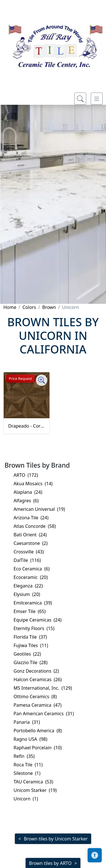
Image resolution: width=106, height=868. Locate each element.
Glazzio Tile (31, 662)
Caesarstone (31, 543)
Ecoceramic (31, 577)
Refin (24, 756)
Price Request (20, 378)
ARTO (26, 475)
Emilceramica (33, 603)
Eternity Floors (34, 628)
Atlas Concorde (35, 526)
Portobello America (38, 731)
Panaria (27, 722)
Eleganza (28, 586)
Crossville (29, 552)
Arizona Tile (31, 518)
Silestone (27, 773)
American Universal (39, 509)
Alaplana (28, 492)
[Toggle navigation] (97, 99)
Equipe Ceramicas (38, 620)
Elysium (27, 594)
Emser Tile (30, 611)
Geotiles (27, 654)
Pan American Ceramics (44, 714)
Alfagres (26, 501)
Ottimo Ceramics (35, 697)
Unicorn (26, 799)
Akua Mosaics (33, 484)
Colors (29, 307)
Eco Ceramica (32, 569)
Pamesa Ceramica (38, 705)
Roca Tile (28, 765)
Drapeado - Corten (27, 426)
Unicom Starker (35, 790)
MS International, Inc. (43, 688)
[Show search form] (80, 99)
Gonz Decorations (36, 671)
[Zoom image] (42, 380)
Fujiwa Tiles (31, 645)
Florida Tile (30, 637)
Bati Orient (30, 535)
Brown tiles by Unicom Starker (56, 839)
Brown (49, 307)
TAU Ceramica (33, 782)
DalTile (27, 560)
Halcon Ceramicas (38, 679)
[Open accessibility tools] (95, 855)
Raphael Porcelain (38, 748)
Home (10, 307)
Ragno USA (30, 739)
